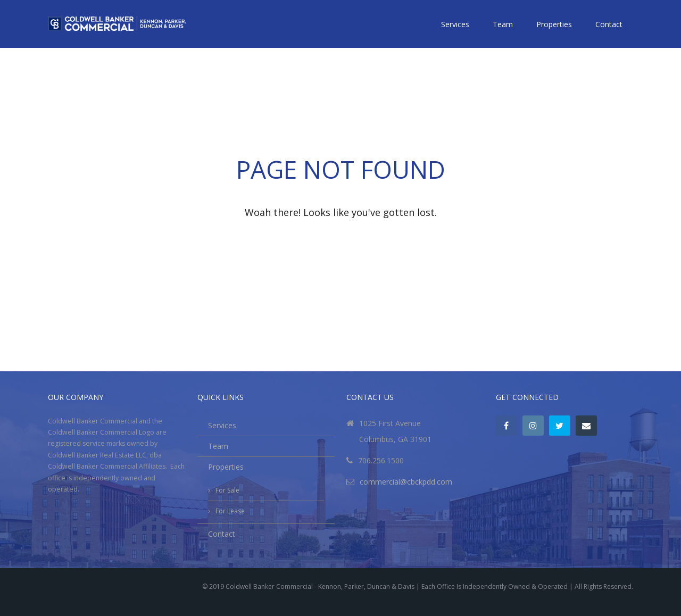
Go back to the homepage (340, 239)
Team (503, 24)
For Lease (230, 511)
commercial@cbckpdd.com (406, 482)
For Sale (227, 490)
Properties (554, 24)
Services (455, 24)
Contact (609, 24)
